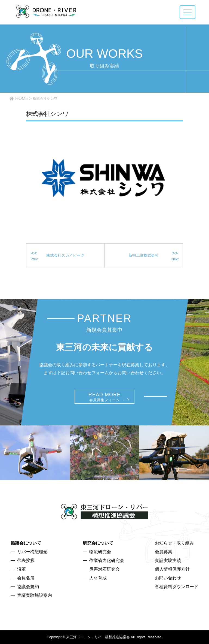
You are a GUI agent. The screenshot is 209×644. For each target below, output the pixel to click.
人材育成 (98, 578)
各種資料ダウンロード (177, 587)
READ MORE (104, 397)
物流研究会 (100, 552)
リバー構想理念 (32, 552)
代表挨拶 (26, 560)
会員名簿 (26, 578)
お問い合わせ (168, 578)
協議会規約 (28, 587)
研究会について (98, 543)
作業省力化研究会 (107, 560)
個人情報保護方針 (172, 569)
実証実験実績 (168, 560)
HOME (22, 99)
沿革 (21, 569)
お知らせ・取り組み (174, 543)
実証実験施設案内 (35, 595)
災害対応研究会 (104, 569)
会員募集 (164, 552)
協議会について (26, 543)
